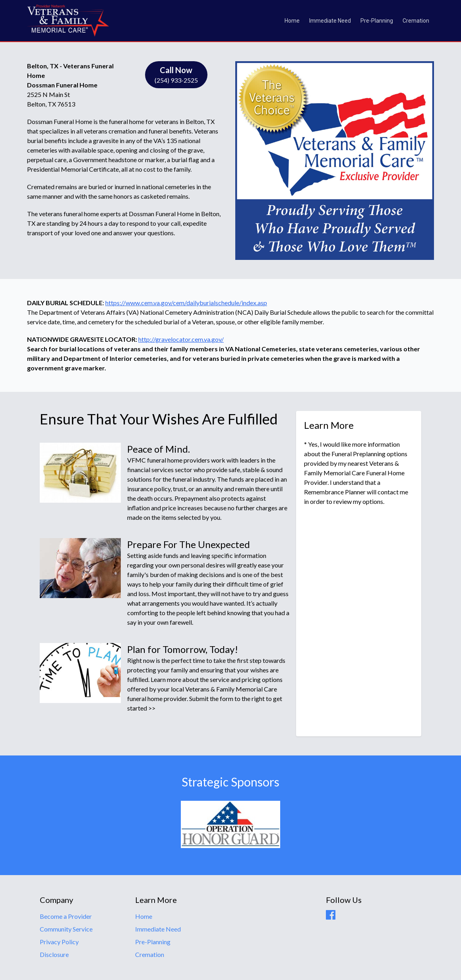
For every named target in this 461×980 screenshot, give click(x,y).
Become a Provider (66, 916)
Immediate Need (330, 21)
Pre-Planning (377, 21)
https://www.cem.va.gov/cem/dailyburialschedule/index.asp (186, 303)
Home (292, 21)
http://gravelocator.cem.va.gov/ (181, 339)
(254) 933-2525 (176, 74)
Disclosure (54, 954)
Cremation (416, 21)
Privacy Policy (59, 942)
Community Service (66, 929)
